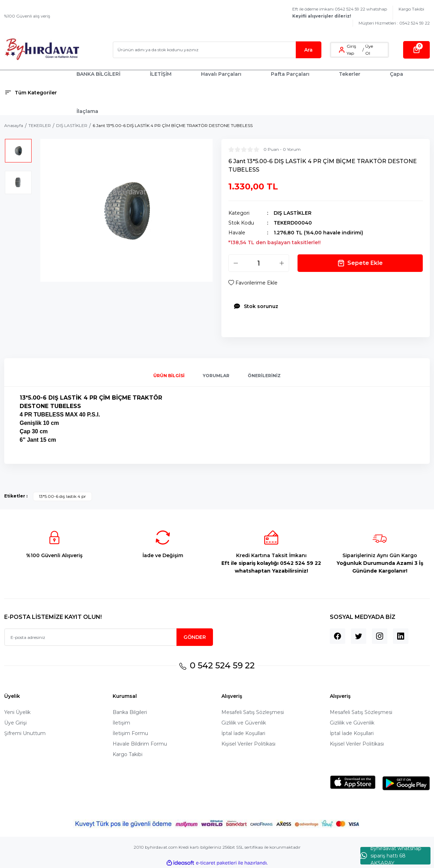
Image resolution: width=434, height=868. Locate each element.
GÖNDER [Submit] (195, 637)
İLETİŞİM (161, 74)
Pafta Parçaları (290, 74)
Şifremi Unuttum (25, 733)
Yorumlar (216, 376)
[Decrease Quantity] (236, 263)
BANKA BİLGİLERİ (98, 74)
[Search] (217, 50)
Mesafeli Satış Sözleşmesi (253, 712)
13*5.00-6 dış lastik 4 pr (62, 496)
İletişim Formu (130, 733)
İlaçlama (87, 111)
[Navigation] (36, 93)
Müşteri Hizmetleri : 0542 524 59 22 (394, 23)
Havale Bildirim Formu (140, 744)
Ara (308, 50)
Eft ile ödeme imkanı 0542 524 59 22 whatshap (340, 12)
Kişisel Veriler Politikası (248, 744)
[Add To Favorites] (253, 283)
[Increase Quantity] (282, 263)
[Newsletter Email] (109, 637)
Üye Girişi (15, 723)
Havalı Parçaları (221, 74)
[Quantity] (259, 263)
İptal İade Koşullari (243, 733)
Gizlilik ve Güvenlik (244, 723)
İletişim (121, 723)
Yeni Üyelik (17, 712)
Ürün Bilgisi (169, 376)
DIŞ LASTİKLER (293, 213)
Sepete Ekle (360, 263)
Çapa (396, 74)
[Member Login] (342, 50)
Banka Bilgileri (130, 712)
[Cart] (416, 50)
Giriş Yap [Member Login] (351, 50)
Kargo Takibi (411, 9)
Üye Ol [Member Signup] (369, 50)
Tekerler (350, 74)
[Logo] (42, 50)
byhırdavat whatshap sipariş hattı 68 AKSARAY (391, 856)
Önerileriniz (264, 376)
